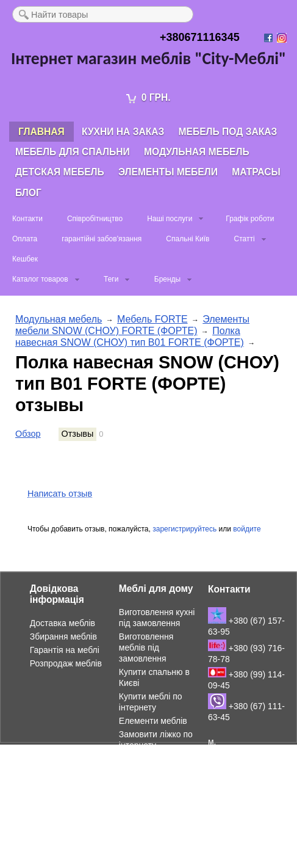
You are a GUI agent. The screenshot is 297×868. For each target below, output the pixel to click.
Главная (41, 132)
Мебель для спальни (73, 152)
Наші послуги (170, 219)
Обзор (28, 434)
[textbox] (103, 14)
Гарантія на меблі (65, 650)
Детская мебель (60, 172)
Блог (28, 193)
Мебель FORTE (152, 319)
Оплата (25, 239)
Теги (111, 279)
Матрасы (256, 172)
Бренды (167, 279)
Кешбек (25, 259)
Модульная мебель (197, 152)
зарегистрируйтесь (184, 529)
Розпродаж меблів (66, 663)
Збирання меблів (63, 636)
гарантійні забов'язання (102, 239)
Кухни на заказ (123, 132)
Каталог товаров (40, 279)
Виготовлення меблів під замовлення (146, 647)
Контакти (27, 219)
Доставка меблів (63, 623)
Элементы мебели (168, 172)
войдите (247, 529)
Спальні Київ (188, 239)
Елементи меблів (153, 721)
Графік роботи (250, 219)
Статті (244, 239)
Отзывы (78, 434)
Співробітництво (95, 219)
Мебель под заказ (228, 132)
